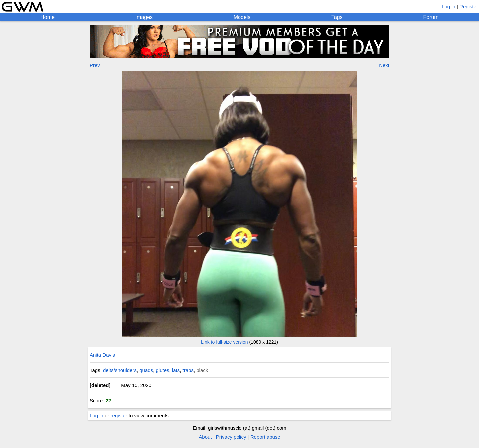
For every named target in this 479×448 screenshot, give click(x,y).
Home (47, 17)
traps (188, 370)
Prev (95, 65)
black (202, 370)
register (119, 416)
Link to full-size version (225, 342)
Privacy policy (231, 437)
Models (242, 17)
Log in (449, 6)
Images (144, 17)
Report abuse (265, 437)
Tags (337, 17)
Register (469, 6)
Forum (431, 17)
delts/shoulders (120, 370)
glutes (163, 370)
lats (176, 370)
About (205, 437)
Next (384, 65)
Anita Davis (102, 355)
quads (146, 370)
